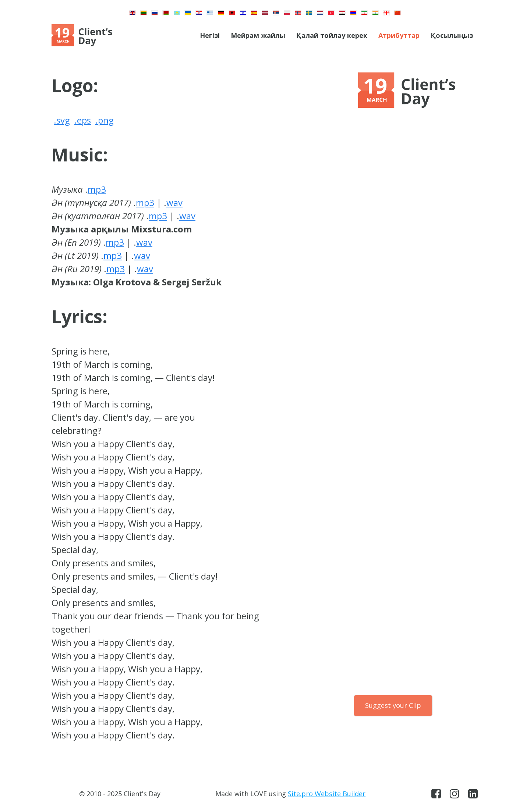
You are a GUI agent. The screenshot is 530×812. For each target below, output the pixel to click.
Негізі (210, 35)
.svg (62, 120)
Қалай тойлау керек (332, 35)
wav (174, 202)
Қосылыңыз (452, 35)
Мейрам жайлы (258, 35)
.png (105, 120)
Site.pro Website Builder (327, 794)
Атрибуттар (399, 35)
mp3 (97, 189)
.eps (83, 120)
